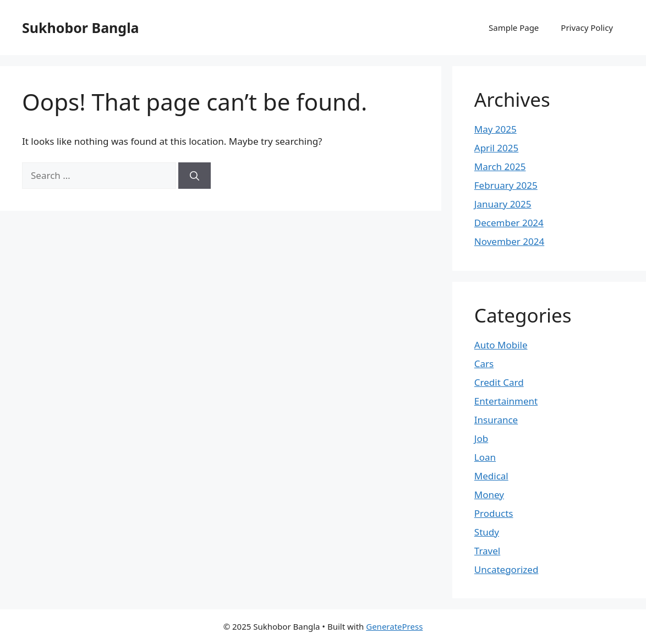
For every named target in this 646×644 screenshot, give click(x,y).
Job (481, 438)
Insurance (496, 420)
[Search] (195, 176)
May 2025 (496, 129)
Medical (491, 476)
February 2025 (506, 185)
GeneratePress (394, 626)
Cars (484, 364)
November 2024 (509, 241)
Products (494, 513)
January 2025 (503, 204)
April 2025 (496, 148)
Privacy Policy (587, 28)
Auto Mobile (501, 345)
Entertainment (506, 401)
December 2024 (509, 223)
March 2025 (500, 167)
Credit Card (499, 382)
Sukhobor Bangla (81, 28)
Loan (485, 457)
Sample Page (514, 28)
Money (489, 495)
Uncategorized (507, 569)
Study (487, 532)
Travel (487, 551)
